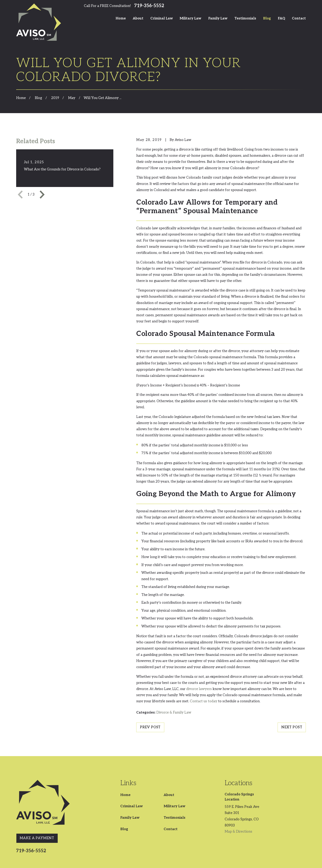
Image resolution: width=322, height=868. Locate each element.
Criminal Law (132, 806)
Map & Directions (238, 832)
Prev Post (150, 727)
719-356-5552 (149, 6)
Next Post (292, 727)
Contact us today (204, 701)
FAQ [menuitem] (281, 18)
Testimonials (175, 818)
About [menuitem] (138, 18)
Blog (124, 829)
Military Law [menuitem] (190, 18)
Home (125, 795)
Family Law (130, 818)
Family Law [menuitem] (218, 18)
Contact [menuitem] (299, 18)
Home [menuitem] (121, 18)
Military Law (175, 806)
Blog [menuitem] (267, 18)
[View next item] (42, 195)
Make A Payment (37, 838)
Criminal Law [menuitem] (162, 18)
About (169, 795)
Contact (171, 829)
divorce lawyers (199, 689)
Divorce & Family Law (174, 713)
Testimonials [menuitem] (245, 18)
